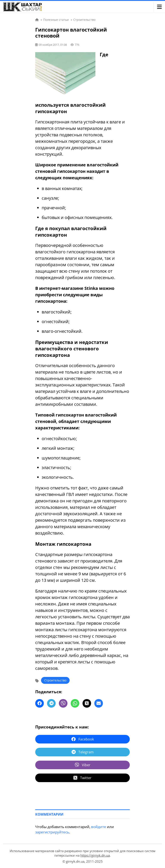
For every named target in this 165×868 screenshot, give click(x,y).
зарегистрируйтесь (52, 832)
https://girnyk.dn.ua (95, 855)
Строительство (55, 680)
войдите (99, 827)
